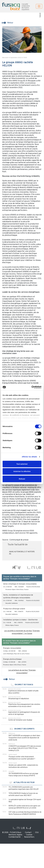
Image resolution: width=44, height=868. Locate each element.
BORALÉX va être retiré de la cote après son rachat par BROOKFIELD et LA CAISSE (24, 807)
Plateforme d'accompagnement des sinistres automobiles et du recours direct (24, 705)
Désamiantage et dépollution (19, 699)
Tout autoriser (22, 464)
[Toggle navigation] (39, 6)
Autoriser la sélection (22, 471)
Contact (28, 833)
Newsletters (29, 837)
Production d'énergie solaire (14, 609)
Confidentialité (14, 837)
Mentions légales (15, 835)
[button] (7, 23)
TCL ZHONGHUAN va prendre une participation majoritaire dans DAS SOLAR (24, 788)
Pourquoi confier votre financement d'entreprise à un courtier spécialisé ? (22, 758)
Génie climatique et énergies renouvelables (20, 584)
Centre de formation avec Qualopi (20, 720)
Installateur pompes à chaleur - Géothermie (20, 620)
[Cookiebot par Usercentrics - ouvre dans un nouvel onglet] (32, 387)
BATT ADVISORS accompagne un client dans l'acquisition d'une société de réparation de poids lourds (24, 738)
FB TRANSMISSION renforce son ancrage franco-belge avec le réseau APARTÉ (23, 775)
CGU (37, 833)
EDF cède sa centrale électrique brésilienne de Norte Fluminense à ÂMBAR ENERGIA (25, 813)
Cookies (29, 835)
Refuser (22, 479)
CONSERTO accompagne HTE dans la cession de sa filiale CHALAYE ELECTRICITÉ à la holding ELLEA (25, 748)
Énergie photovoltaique (12, 659)
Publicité (40, 15)
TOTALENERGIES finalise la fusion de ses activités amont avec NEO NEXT (23, 794)
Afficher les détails (29, 457)
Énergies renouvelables (12, 648)
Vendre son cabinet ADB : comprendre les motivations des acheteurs (23, 766)
